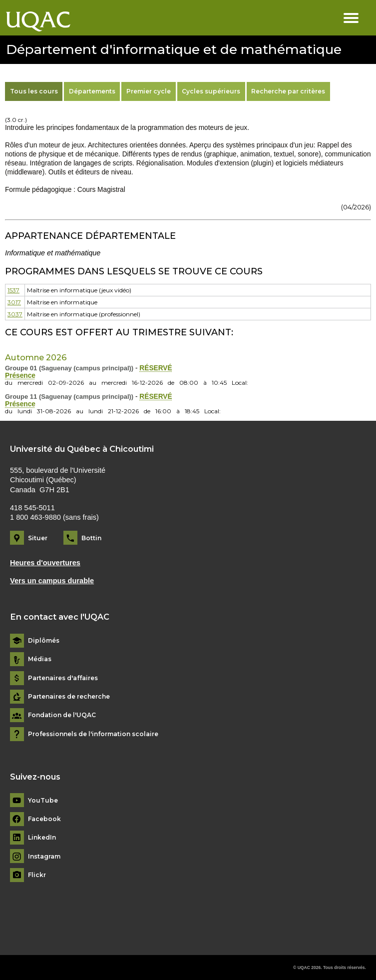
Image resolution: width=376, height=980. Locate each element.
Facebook (44, 819)
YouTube (43, 801)
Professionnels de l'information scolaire (93, 734)
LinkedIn (42, 838)
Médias (40, 659)
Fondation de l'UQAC (62, 715)
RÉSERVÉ (156, 368)
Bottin (91, 538)
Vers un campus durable (52, 581)
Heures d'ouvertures (45, 563)
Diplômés (44, 641)
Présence (20, 376)
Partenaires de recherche (69, 697)
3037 (15, 314)
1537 (13, 290)
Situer (38, 538)
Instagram (44, 857)
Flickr (37, 875)
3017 (14, 302)
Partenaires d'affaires (63, 678)
